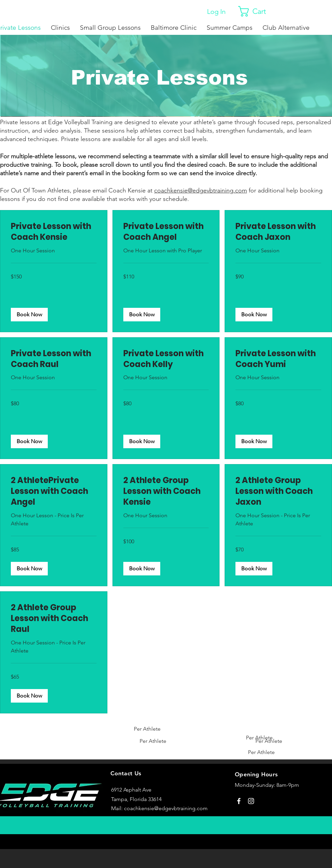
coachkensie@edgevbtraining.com (166, 808)
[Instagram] (251, 801)
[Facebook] (239, 801)
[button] (258, 11)
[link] (54, 232)
